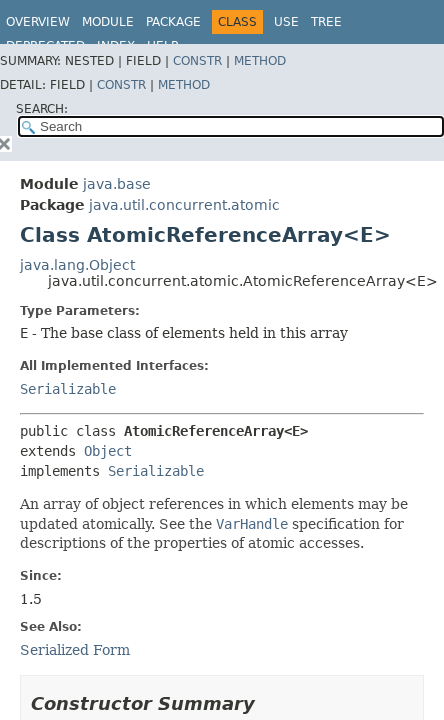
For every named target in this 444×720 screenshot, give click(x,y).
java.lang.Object (77, 265)
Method (260, 61)
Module (108, 22)
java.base (117, 184)
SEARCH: (42, 109)
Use (286, 22)
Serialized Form (75, 650)
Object (108, 451)
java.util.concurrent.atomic (184, 205)
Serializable (68, 389)
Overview (38, 22)
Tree (326, 22)
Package (173, 22)
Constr (197, 61)
